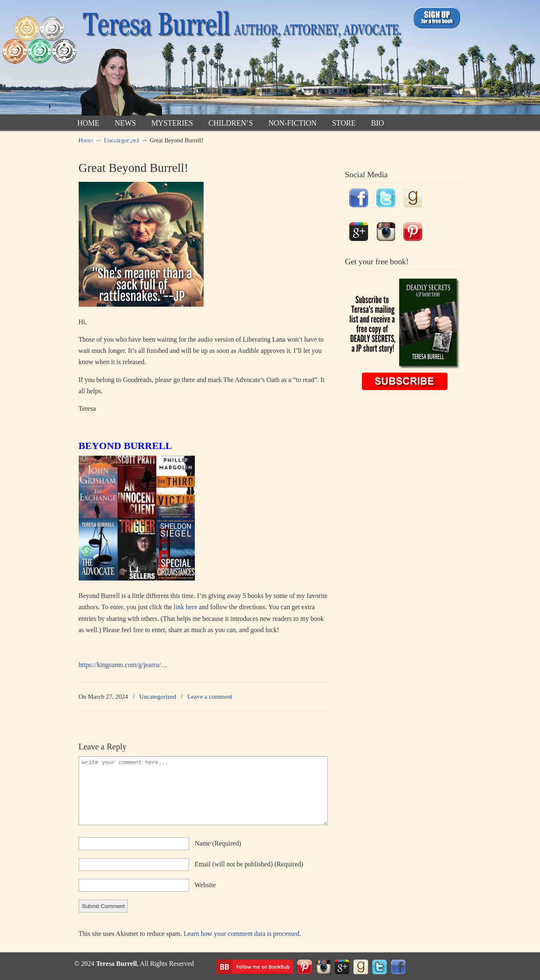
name (218, 843)
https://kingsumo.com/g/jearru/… (123, 665)
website (205, 885)
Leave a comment (210, 696)
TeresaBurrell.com (240, 60)
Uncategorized (158, 696)
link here (185, 607)
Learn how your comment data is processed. (242, 934)
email (249, 864)
